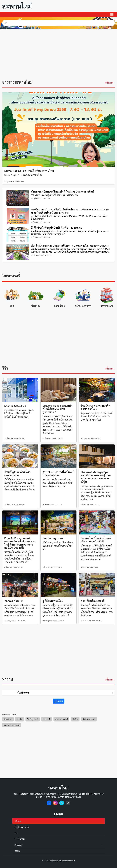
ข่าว (16, 833)
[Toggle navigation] (112, 14)
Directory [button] (58, 845)
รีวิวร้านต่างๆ (20, 839)
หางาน (17, 851)
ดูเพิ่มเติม (59, 701)
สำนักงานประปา (89, 719)
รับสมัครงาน (23, 693)
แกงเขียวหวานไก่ (61, 719)
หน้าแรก (18, 821)
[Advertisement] (58, 53)
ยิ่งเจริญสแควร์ (33, 719)
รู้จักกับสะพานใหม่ (22, 827)
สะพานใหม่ (17, 6)
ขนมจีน (20, 719)
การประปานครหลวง (12, 725)
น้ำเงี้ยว (75, 719)
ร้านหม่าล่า (8, 719)
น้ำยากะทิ (47, 719)
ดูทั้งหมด (110, 83)
